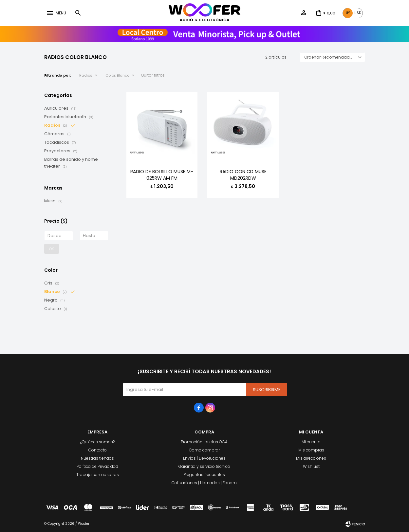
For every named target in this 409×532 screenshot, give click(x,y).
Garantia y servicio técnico (204, 466)
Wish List (311, 466)
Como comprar (204, 450)
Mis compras (311, 450)
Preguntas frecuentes (204, 475)
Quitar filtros (153, 75)
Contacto (98, 450)
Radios (86, 75)
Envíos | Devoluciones (204, 458)
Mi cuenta (311, 442)
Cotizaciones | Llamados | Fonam (204, 483)
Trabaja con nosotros (98, 475)
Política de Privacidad (97, 466)
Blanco (117, 75)
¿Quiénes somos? (97, 442)
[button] (78, 13)
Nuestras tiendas (97, 458)
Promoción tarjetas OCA (204, 442)
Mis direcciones (311, 458)
